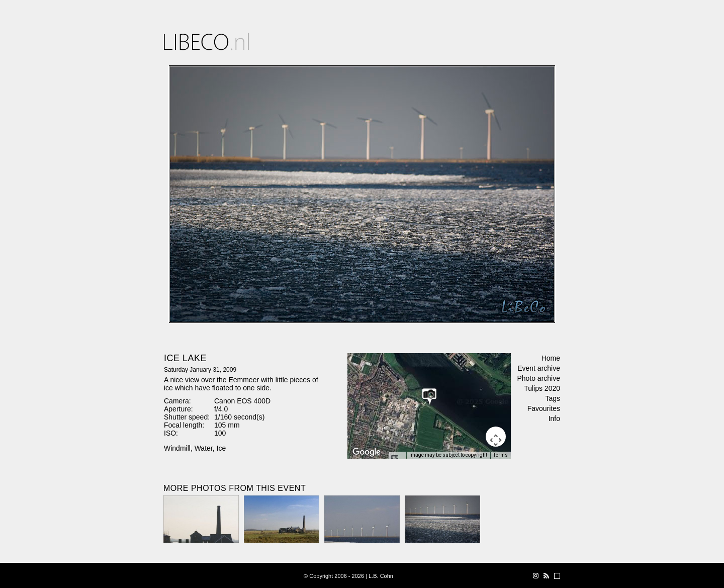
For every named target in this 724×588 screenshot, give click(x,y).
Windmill (177, 448)
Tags (553, 398)
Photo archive (538, 378)
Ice (221, 448)
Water (204, 448)
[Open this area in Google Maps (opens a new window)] (367, 452)
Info (554, 418)
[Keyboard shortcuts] (397, 458)
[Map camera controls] (496, 437)
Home (551, 358)
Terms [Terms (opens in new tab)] (501, 455)
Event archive (539, 368)
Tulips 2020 (542, 388)
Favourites (544, 408)
